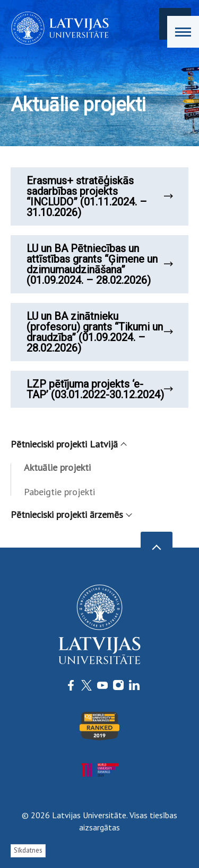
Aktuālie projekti (57, 467)
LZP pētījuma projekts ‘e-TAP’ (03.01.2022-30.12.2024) (99, 389)
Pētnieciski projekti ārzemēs (71, 514)
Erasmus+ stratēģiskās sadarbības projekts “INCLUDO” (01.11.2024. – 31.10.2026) (99, 196)
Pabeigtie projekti (59, 492)
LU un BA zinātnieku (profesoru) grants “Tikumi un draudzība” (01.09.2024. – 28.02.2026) (99, 332)
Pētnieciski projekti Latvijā (68, 444)
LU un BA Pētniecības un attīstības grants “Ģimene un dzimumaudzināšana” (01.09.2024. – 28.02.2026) (99, 264)
